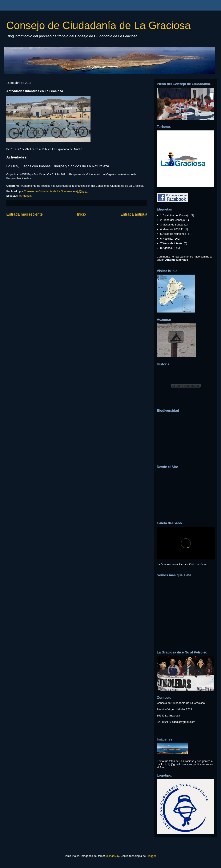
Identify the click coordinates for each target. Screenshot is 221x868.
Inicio (81, 214)
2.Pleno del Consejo (172, 220)
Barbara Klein (187, 564)
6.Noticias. (167, 239)
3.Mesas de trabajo (172, 225)
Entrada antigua (134, 214)
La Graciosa (164, 564)
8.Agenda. (25, 196)
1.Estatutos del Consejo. (175, 215)
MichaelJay (112, 856)
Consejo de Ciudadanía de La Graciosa (99, 25)
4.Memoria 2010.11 (172, 229)
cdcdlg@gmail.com (184, 722)
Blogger (151, 856)
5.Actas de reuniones (173, 234)
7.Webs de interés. (172, 243)
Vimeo (204, 564)
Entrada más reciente (25, 214)
